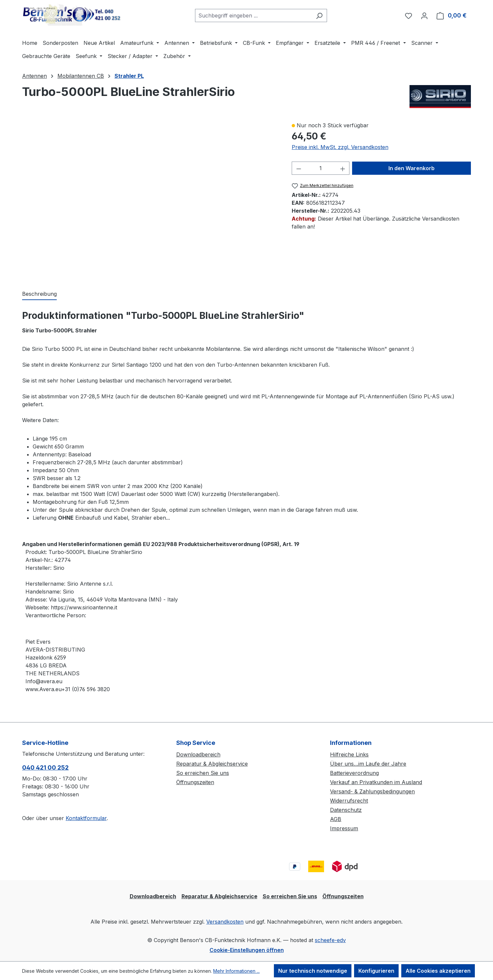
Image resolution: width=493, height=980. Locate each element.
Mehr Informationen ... (236, 971)
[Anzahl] (321, 168)
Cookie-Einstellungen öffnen (247, 950)
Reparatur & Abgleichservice (212, 764)
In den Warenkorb (411, 168)
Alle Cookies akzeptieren (438, 971)
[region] (150, 199)
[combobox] (253, 15)
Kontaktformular (86, 818)
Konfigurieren (376, 971)
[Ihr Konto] (424, 15)
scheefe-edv (330, 940)
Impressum (344, 828)
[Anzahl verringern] (299, 168)
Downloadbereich (198, 754)
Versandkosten (225, 922)
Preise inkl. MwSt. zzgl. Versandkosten (340, 147)
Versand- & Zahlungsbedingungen (372, 791)
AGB (336, 819)
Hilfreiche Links (349, 754)
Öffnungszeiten (195, 782)
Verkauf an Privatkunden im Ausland (376, 782)
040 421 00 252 (45, 767)
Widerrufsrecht (349, 801)
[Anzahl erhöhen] (343, 168)
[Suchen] (319, 15)
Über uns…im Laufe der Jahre (368, 764)
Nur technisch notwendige (313, 971)
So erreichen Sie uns (203, 773)
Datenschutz (346, 810)
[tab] (39, 294)
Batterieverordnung (354, 773)
